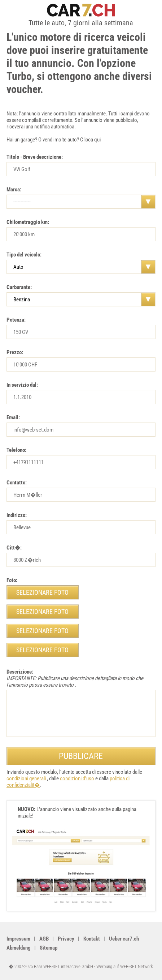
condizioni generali (26, 779)
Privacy (66, 939)
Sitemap (49, 948)
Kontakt (92, 939)
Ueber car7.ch (124, 939)
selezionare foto (42, 592)
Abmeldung (19, 948)
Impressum (18, 939)
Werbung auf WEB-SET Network (125, 966)
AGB (44, 939)
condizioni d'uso (77, 779)
